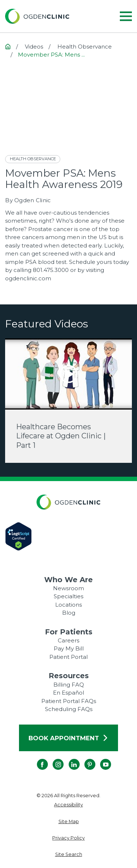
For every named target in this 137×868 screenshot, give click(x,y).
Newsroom (68, 588)
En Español (68, 693)
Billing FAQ (69, 685)
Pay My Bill (69, 648)
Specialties (68, 596)
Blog (69, 613)
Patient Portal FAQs (69, 701)
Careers (68, 640)
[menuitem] (68, 805)
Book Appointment (68, 738)
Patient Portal (68, 657)
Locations (68, 605)
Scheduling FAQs (69, 709)
